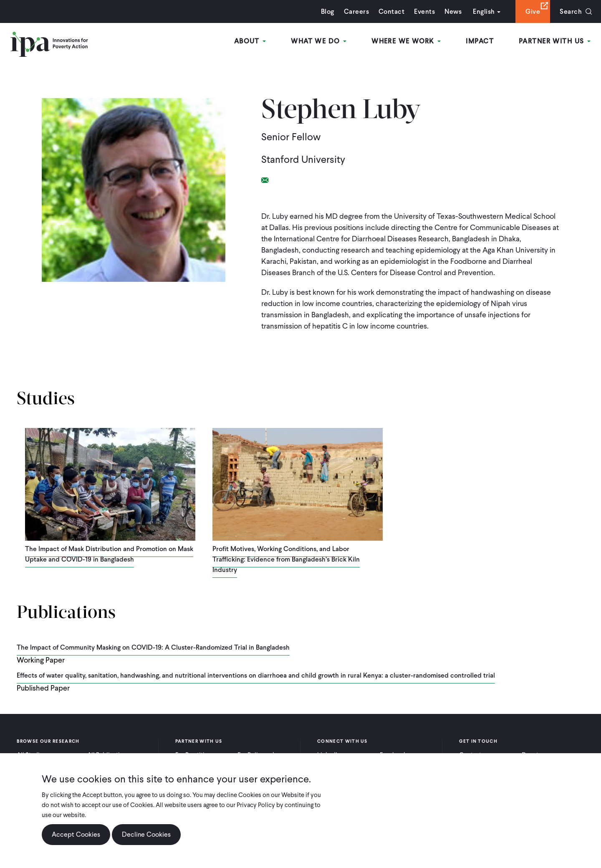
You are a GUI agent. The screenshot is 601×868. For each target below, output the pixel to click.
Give (533, 11)
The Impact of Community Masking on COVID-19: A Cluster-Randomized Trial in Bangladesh (153, 647)
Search (571, 11)
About (250, 41)
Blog (328, 11)
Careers (356, 11)
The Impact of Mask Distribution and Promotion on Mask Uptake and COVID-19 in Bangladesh (109, 554)
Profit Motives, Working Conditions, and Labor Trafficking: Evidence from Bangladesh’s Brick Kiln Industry (286, 559)
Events (424, 11)
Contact (391, 11)
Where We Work (406, 41)
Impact (480, 41)
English (484, 11)
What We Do (319, 41)
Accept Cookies (76, 834)
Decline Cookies (146, 834)
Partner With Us (555, 41)
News (453, 11)
